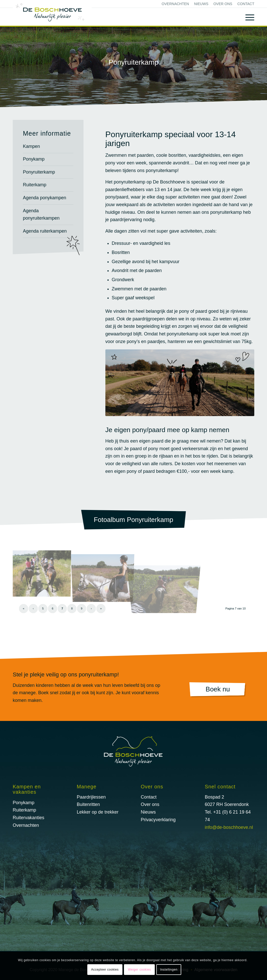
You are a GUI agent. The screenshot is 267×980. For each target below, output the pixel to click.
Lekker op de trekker (97, 812)
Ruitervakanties (29, 818)
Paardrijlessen (91, 797)
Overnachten (175, 4)
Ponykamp (34, 159)
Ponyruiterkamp (39, 172)
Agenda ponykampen (45, 198)
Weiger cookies (139, 970)
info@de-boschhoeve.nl (229, 827)
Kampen (31, 146)
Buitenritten (88, 804)
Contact (246, 4)
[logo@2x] (52, 13)
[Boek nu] (218, 690)
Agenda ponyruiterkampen (41, 215)
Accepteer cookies (105, 970)
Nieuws (201, 4)
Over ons (223, 4)
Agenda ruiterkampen (45, 231)
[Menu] (246, 17)
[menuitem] (175, 4)
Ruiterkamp (35, 185)
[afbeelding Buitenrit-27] (43, 573)
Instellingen (169, 970)
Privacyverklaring (158, 820)
